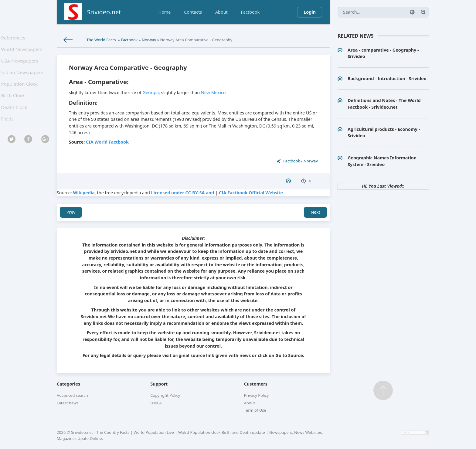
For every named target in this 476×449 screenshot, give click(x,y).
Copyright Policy (165, 395)
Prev (71, 212)
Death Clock (15, 119)
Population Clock (20, 92)
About (221, 12)
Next (315, 212)
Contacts (193, 12)
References (14, 38)
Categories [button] (68, 384)
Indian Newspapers (23, 78)
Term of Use (255, 410)
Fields (9, 132)
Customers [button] (256, 384)
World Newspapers (22, 52)
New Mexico (213, 92)
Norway (149, 40)
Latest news (68, 403)
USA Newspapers (20, 65)
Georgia (151, 92)
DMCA (156, 403)
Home (165, 12)
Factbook (250, 12)
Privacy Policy (257, 395)
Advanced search (72, 395)
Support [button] (159, 384)
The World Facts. (102, 40)
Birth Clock (14, 105)
